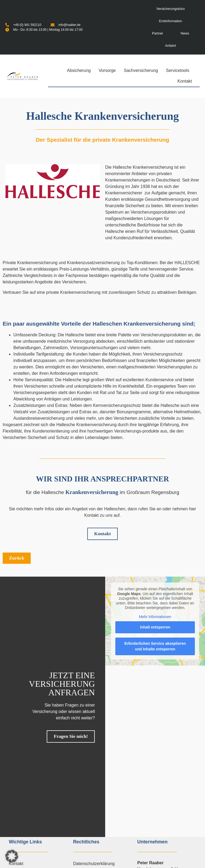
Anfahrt (170, 46)
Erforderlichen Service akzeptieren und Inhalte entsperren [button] (155, 646)
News (185, 33)
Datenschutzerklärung (94, 864)
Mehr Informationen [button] (155, 617)
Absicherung (80, 71)
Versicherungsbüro (170, 9)
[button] (12, 856)
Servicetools (179, 71)
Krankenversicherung (92, 492)
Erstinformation (171, 21)
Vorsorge (109, 71)
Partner (157, 33)
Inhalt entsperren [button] (155, 627)
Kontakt (185, 81)
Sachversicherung (142, 71)
